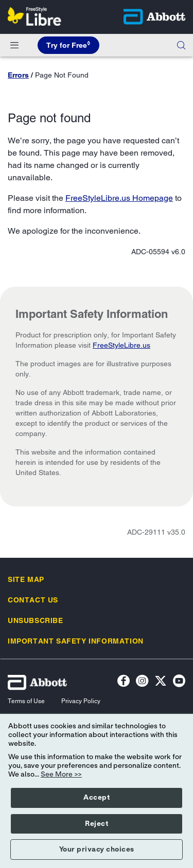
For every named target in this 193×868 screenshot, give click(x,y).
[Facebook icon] (124, 682)
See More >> (61, 775)
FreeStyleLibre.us (121, 345)
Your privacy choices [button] (97, 850)
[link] (26, 579)
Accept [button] (97, 798)
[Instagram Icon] (142, 682)
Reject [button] (97, 824)
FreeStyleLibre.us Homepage (119, 198)
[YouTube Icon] (179, 682)
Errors (18, 75)
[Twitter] (161, 682)
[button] (181, 45)
